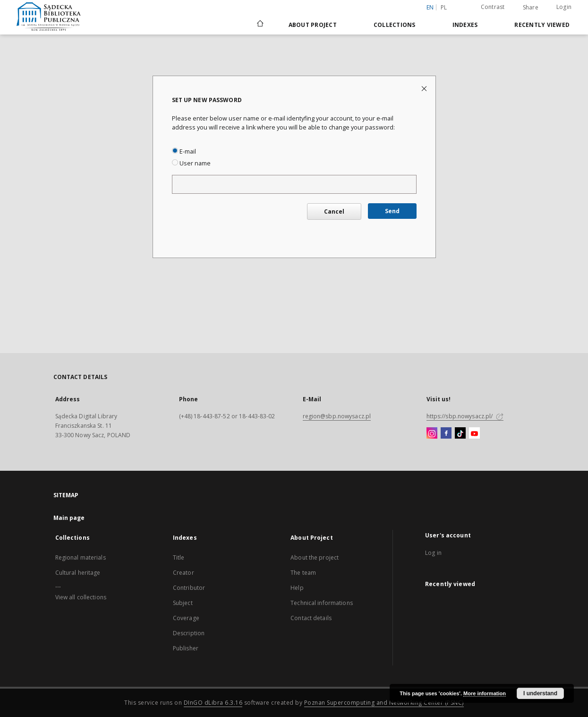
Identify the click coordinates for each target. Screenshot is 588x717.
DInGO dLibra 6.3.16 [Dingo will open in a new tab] (213, 703)
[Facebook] (446, 433)
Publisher (186, 648)
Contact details (311, 618)
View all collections (81, 597)
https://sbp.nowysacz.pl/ (465, 416)
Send (392, 211)
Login (564, 7)
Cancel (334, 212)
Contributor (189, 588)
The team (303, 573)
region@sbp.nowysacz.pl (337, 416)
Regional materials (81, 557)
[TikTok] (460, 433)
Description (189, 633)
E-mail (184, 151)
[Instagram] (432, 433)
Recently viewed (542, 25)
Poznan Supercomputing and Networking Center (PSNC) (384, 703)
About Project (313, 25)
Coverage (186, 618)
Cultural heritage (78, 573)
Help (297, 588)
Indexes (465, 25)
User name (191, 163)
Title (179, 557)
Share (531, 8)
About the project (315, 557)
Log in (433, 553)
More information (485, 693)
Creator (183, 573)
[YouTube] (474, 433)
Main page (69, 518)
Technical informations (322, 603)
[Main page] (260, 25)
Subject (183, 603)
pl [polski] (444, 7)
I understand (540, 693)
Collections (395, 25)
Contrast (493, 7)
